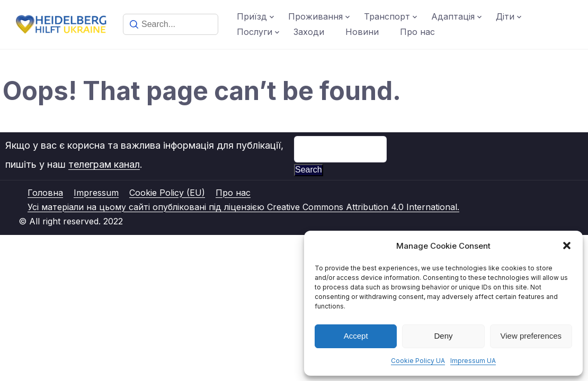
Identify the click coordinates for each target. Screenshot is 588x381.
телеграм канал (104, 164)
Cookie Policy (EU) (167, 193)
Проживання (315, 16)
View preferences (531, 336)
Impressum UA (473, 361)
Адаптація (453, 16)
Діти (505, 16)
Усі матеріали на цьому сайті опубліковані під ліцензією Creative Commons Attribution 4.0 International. (243, 207)
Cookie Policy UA (418, 361)
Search (309, 170)
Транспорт (387, 16)
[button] (567, 246)
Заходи (309, 32)
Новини (362, 32)
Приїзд (252, 16)
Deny (443, 336)
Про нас (417, 32)
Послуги (255, 32)
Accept (356, 336)
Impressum (96, 193)
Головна (45, 193)
